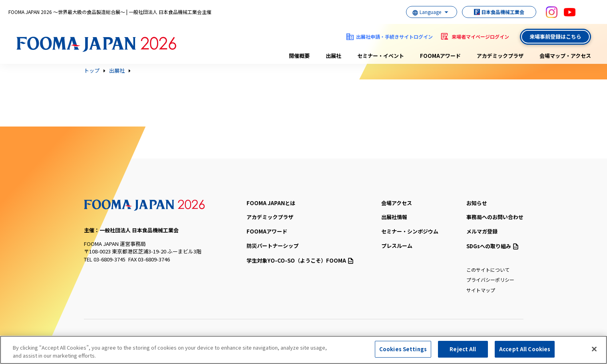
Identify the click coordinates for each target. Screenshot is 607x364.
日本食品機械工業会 (495, 12)
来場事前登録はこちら (555, 37)
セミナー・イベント (381, 56)
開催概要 (299, 56)
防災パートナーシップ (273, 246)
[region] (303, 350)
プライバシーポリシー (490, 280)
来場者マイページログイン (480, 37)
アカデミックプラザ (500, 56)
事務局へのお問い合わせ (495, 217)
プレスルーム (397, 246)
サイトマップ (481, 290)
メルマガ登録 (482, 231)
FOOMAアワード (440, 56)
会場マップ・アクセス (565, 56)
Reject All (463, 349)
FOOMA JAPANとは (271, 203)
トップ (92, 71)
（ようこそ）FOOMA (300, 260)
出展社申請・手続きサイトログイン (394, 37)
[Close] (594, 349)
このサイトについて (488, 270)
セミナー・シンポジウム (410, 231)
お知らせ (477, 203)
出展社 (333, 56)
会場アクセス (397, 203)
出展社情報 (394, 217)
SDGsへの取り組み (492, 246)
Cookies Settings (403, 349)
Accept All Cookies (525, 349)
